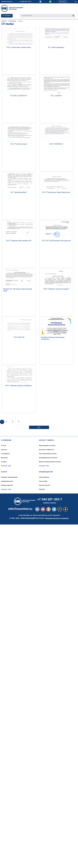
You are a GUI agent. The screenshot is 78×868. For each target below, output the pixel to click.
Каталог (7, 16)
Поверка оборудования (9, 477)
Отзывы (4, 462)
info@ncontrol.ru (7, 2)
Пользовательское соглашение (57, 518)
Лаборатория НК (7, 485)
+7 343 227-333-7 (50, 500)
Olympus (42, 489)
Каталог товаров (46, 440)
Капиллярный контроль (47, 446)
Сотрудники (5, 454)
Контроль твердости (46, 450)
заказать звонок (50, 503)
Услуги (4, 472)
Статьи (4, 446)
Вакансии (4, 458)
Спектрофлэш (44, 477)
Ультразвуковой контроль (48, 458)
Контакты (63, 2)
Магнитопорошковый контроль (50, 462)
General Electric (44, 485)
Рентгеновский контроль (48, 454)
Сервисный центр (7, 481)
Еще (39, 427)
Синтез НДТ (43, 481)
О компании (6, 440)
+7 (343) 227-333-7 (25, 2)
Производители (46, 472)
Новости (4, 450)
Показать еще (6, 466)
